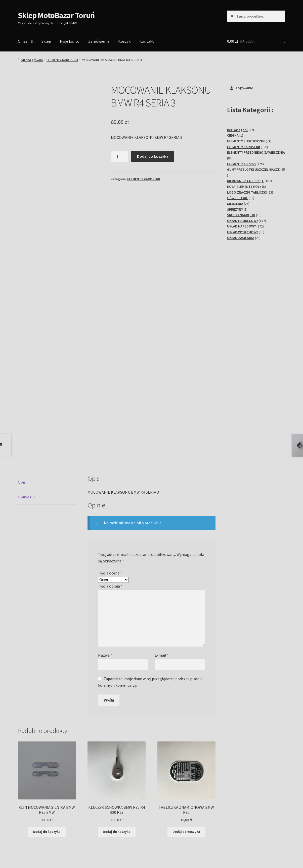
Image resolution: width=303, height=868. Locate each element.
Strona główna (32, 60)
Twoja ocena (110, 512)
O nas (23, 41)
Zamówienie (99, 41)
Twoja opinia (110, 525)
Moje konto (70, 41)
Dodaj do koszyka (153, 156)
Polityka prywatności (36, 839)
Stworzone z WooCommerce (82, 839)
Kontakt (147, 41)
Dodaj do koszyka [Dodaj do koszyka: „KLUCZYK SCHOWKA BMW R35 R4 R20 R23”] (117, 771)
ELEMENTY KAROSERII (62, 60)
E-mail (162, 594)
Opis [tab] (22, 421)
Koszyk (124, 41)
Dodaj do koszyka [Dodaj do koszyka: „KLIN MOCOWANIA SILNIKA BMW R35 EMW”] (47, 771)
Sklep (46, 41)
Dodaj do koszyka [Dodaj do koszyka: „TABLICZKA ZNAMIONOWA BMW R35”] (186, 771)
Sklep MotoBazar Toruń (56, 15)
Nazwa (105, 594)
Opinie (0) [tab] (26, 436)
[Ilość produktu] (119, 156)
